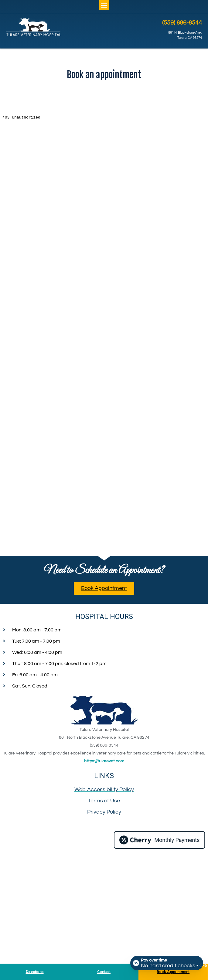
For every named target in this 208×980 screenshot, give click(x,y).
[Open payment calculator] (167, 962)
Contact (104, 972)
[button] (104, 5)
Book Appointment (173, 972)
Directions (35, 972)
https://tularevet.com (104, 761)
